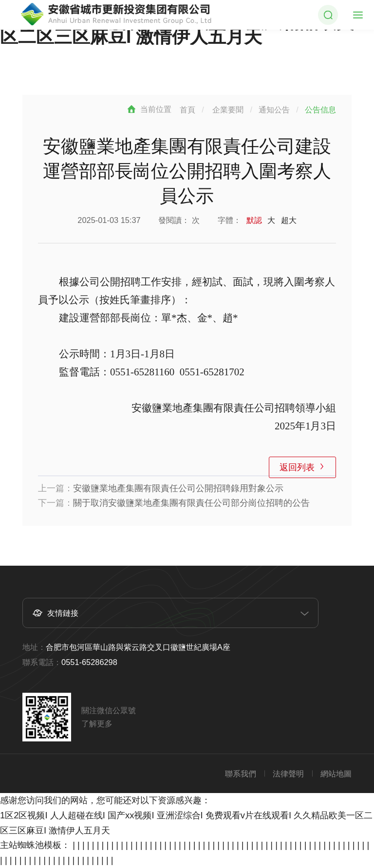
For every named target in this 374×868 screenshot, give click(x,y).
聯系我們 (241, 774)
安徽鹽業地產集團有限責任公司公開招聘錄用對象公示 (178, 488)
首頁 (187, 110)
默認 (254, 220)
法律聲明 (288, 774)
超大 (289, 220)
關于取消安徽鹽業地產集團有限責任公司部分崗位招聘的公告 (191, 503)
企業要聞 (228, 110)
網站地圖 (336, 774)
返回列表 (297, 467)
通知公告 (274, 110)
